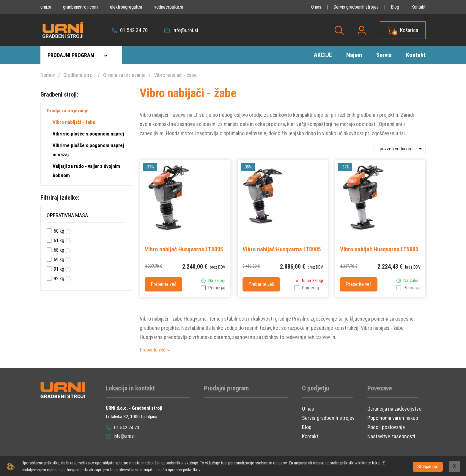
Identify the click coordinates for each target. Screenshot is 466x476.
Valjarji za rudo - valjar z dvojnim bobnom (86, 171)
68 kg (59, 250)
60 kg (59, 231)
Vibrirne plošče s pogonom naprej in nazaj (88, 150)
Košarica (409, 30)
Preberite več (163, 284)
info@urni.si (181, 30)
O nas (316, 7)
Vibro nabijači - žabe (175, 75)
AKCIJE (323, 55)
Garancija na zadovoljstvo (394, 409)
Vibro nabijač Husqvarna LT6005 (184, 249)
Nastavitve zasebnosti (391, 436)
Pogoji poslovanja (386, 427)
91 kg (59, 269)
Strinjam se (428, 466)
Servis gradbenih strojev (356, 7)
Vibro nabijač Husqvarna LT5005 (379, 249)
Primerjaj (217, 288)
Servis (384, 55)
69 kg (59, 260)
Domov (48, 75)
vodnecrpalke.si (169, 7)
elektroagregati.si (126, 7)
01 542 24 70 (130, 30)
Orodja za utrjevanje (124, 75)
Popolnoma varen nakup (393, 418)
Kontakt (418, 7)
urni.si (46, 7)
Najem (354, 55)
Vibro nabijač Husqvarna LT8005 (282, 249)
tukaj (376, 463)
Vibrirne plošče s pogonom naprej (88, 134)
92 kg (59, 279)
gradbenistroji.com (80, 7)
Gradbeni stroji (79, 75)
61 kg (59, 241)
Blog (395, 7)
